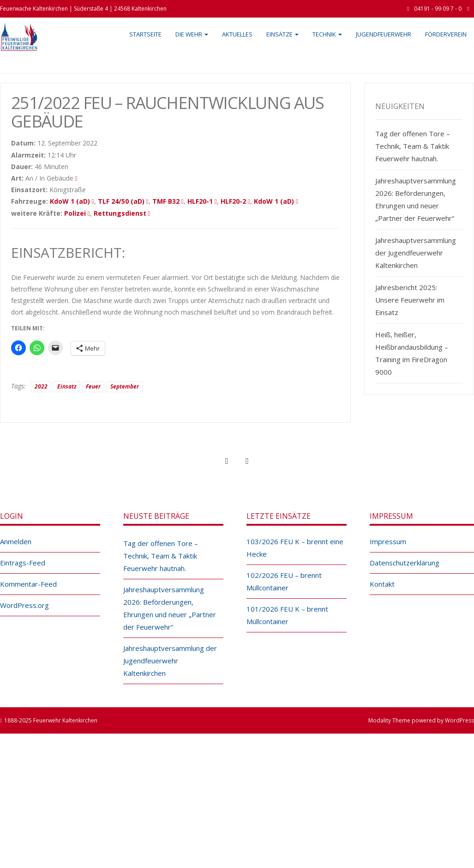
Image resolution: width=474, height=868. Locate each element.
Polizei (75, 213)
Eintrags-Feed (23, 563)
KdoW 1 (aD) (70, 201)
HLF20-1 (200, 201)
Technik (327, 34)
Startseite (145, 34)
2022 (41, 386)
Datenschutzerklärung (405, 563)
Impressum (388, 541)
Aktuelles (237, 34)
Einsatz (67, 386)
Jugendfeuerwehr (384, 34)
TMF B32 (166, 201)
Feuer (93, 386)
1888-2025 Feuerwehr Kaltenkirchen (51, 720)
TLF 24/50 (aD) (121, 201)
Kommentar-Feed (28, 584)
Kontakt (382, 584)
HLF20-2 (233, 201)
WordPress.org (24, 605)
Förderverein (446, 34)
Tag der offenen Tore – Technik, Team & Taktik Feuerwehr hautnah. (413, 146)
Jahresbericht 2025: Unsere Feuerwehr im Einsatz (410, 300)
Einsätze (282, 34)
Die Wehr (192, 34)
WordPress (459, 720)
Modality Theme (389, 720)
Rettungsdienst (120, 213)
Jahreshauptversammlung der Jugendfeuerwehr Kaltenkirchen (416, 253)
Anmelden (16, 541)
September (125, 386)
